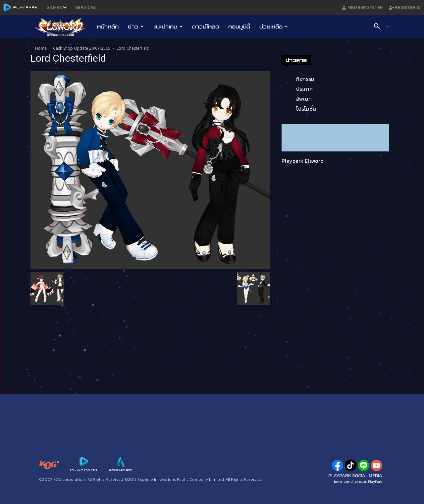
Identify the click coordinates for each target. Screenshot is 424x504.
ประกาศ (304, 89)
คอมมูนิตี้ (239, 27)
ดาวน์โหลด (206, 27)
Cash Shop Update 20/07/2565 (82, 48)
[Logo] (64, 27)
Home (41, 48)
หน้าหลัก (108, 27)
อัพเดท (304, 99)
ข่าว (136, 27)
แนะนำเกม (168, 27)
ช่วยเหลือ (274, 27)
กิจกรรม (305, 79)
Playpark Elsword (303, 161)
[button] (379, 27)
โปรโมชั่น (306, 109)
